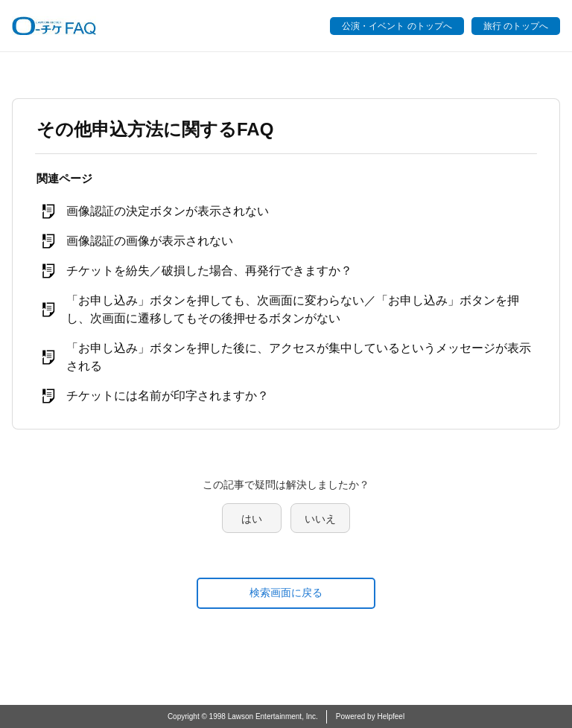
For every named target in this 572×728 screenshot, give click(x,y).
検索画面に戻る (286, 593)
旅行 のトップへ (516, 26)
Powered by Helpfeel (370, 716)
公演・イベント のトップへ (397, 26)
